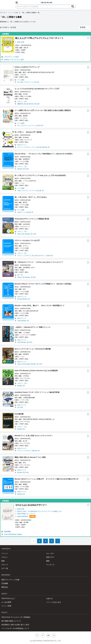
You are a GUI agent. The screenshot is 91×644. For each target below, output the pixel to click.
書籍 (48, 561)
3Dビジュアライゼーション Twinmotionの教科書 (33, 349)
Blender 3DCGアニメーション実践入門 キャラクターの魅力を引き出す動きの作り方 (46, 479)
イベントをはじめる (54, 602)
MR (34, 277)
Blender (31, 104)
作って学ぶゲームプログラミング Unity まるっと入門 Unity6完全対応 (40, 175)
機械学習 (20, 104)
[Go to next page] (58, 541)
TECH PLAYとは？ (8, 598)
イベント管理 (6, 606)
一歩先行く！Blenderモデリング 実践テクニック (33, 327)
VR (36, 82)
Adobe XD (49, 256)
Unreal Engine (26, 364)
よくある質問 (6, 602)
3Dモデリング (22, 145)
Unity (22, 82)
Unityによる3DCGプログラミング (27, 67)
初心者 (26, 104)
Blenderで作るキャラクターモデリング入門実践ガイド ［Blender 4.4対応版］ (44, 284)
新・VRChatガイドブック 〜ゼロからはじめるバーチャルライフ (39, 262)
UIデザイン (42, 256)
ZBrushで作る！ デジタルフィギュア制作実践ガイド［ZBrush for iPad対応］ (44, 154)
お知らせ (49, 598)
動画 (3, 561)
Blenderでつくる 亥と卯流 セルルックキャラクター (34, 436)
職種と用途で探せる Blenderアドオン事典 (30, 457)
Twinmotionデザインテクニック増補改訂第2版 (32, 219)
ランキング (50, 565)
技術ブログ (50, 557)
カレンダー (50, 553)
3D (38, 82)
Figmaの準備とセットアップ (26, 514)
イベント (5, 553)
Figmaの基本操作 (23, 516)
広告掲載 (5, 583)
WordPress (12, 534)
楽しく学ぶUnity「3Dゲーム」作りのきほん (31, 197)
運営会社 (5, 587)
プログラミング (29, 82)
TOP (1, 13)
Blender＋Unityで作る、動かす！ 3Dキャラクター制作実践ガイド (39, 306)
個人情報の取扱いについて (11, 621)
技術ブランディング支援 (10, 580)
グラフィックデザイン (24, 147)
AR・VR (20, 275)
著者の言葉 (21, 42)
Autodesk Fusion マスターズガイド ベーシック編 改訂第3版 (37, 392)
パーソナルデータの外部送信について (15, 628)
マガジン (5, 557)
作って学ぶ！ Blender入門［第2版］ (29, 132)
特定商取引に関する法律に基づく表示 (15, 625)
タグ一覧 (5, 568)
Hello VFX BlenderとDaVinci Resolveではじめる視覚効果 (36, 371)
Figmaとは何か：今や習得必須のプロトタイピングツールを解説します (39, 511)
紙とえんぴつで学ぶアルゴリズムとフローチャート (39, 38)
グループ (5, 565)
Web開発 (7, 532)
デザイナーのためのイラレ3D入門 (27, 240)
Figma (20, 534)
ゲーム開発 (21, 80)
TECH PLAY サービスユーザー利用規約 (16, 617)
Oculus (20, 277)
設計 (22, 60)
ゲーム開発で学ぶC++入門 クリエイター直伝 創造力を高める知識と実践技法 (43, 110)
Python (7, 60)
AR (24, 277)
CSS (6, 534)
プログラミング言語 (11, 57)
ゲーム (33, 126)
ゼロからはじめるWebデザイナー (31, 505)
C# (18, 82)
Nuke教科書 (19, 414)
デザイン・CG (22, 102)
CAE (23, 234)
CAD (27, 169)
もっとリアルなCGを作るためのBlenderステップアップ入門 (37, 89)
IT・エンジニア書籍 (12, 13)
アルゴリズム (15, 60)
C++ (19, 126)
